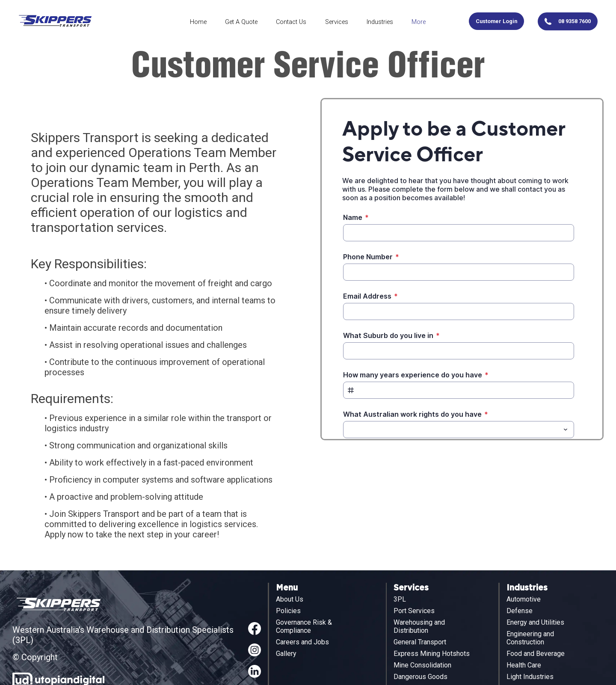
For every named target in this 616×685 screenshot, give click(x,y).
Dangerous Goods (421, 677)
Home (198, 22)
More (419, 22)
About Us (290, 599)
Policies (288, 611)
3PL (400, 599)
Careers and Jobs (302, 642)
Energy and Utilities (535, 622)
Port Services (414, 611)
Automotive (524, 599)
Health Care (524, 665)
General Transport (420, 642)
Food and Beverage (536, 654)
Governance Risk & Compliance (304, 626)
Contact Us (291, 22)
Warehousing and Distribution (419, 626)
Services (337, 22)
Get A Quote (241, 22)
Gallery (286, 654)
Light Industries (530, 677)
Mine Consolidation (422, 665)
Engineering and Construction (530, 638)
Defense (520, 611)
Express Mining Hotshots (432, 654)
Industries (380, 22)
